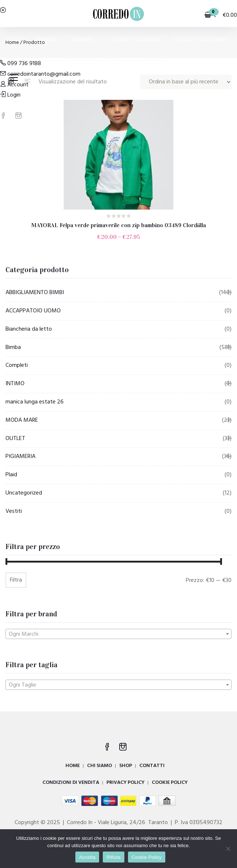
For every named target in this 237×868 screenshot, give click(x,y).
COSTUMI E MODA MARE (200, 40)
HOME (73, 766)
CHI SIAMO (99, 766)
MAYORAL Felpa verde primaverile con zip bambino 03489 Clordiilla (118, 225)
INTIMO (15, 384)
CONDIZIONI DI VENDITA (71, 783)
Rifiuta (114, 857)
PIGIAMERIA (20, 456)
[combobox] (118, 634)
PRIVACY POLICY (125, 783)
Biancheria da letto (29, 329)
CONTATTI (152, 766)
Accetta (87, 857)
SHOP (126, 766)
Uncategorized (24, 493)
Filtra (16, 580)
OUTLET (14, 40)
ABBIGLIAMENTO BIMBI (35, 293)
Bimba (13, 347)
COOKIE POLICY (170, 783)
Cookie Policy (147, 857)
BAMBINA (48, 40)
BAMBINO (86, 40)
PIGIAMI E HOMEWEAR (136, 40)
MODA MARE (22, 420)
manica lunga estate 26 (35, 402)
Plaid (11, 475)
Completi (17, 365)
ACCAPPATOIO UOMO (33, 311)
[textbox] (118, 634)
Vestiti (14, 511)
